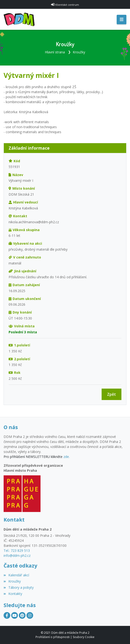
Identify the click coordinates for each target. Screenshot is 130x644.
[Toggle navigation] (122, 20)
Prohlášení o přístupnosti (53, 637)
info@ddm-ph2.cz (17, 555)
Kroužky (79, 52)
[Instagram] (30, 615)
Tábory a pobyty (19, 587)
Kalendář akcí (16, 575)
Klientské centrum (67, 5)
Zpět (112, 394)
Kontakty (13, 594)
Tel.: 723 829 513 (17, 550)
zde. (67, 457)
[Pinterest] (22, 615)
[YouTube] (15, 615)
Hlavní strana (55, 52)
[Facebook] (7, 615)
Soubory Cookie (84, 637)
